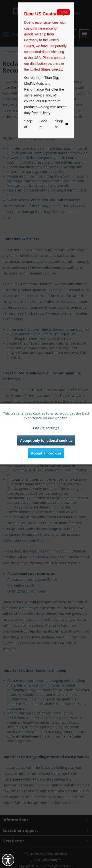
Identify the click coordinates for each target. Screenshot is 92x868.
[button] (8, 860)
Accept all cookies (46, 453)
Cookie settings (46, 428)
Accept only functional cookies (46, 440)
